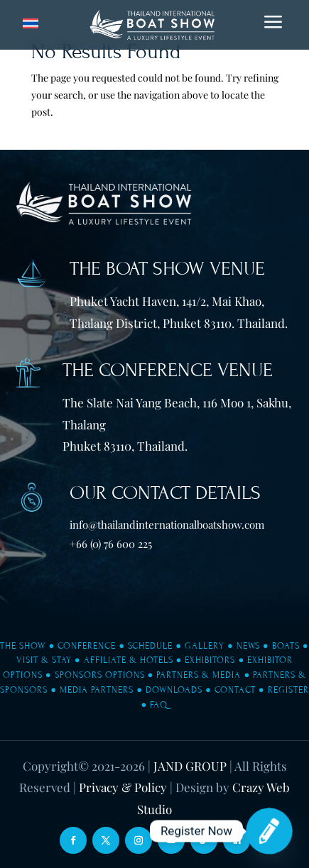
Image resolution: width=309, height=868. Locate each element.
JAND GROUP (190, 766)
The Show (23, 646)
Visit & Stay (44, 660)
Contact (235, 690)
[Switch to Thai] (31, 24)
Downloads (174, 690)
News (248, 646)
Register (288, 690)
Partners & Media (199, 675)
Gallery (205, 646)
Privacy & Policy (123, 787)
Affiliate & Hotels (129, 660)
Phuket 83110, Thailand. (125, 446)
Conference (87, 646)
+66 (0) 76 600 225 (111, 544)
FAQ (159, 705)
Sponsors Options (100, 675)
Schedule (150, 646)
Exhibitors (210, 660)
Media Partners (97, 690)
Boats (286, 646)
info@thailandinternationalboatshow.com (167, 524)
